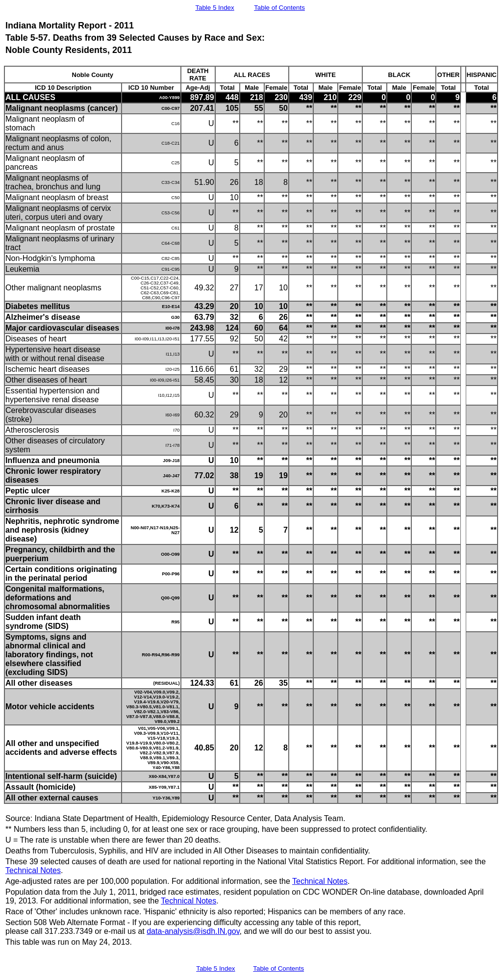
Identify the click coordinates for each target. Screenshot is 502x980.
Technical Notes (33, 870)
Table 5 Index (214, 8)
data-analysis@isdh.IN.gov (193, 931)
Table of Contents (279, 8)
